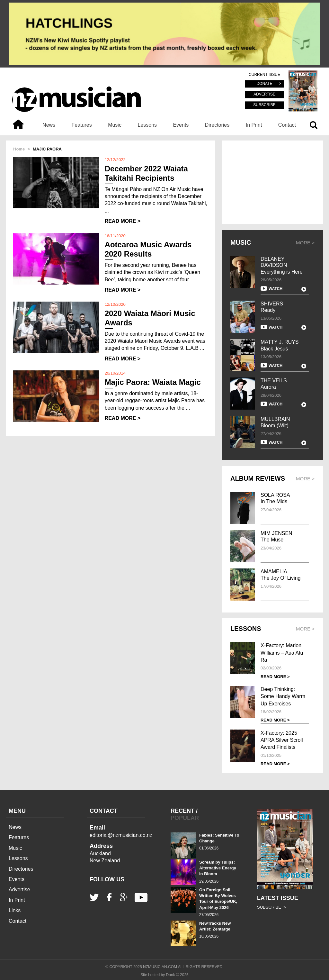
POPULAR (185, 818)
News (49, 125)
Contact (287, 125)
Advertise (19, 889)
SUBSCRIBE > (271, 907)
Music (115, 125)
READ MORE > (123, 221)
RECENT (182, 811)
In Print (254, 125)
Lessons (147, 125)
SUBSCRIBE (264, 105)
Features (82, 125)
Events (181, 125)
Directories (217, 125)
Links (15, 910)
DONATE (264, 84)
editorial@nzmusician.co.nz (121, 835)
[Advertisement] (272, 182)
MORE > (305, 243)
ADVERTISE (264, 95)
